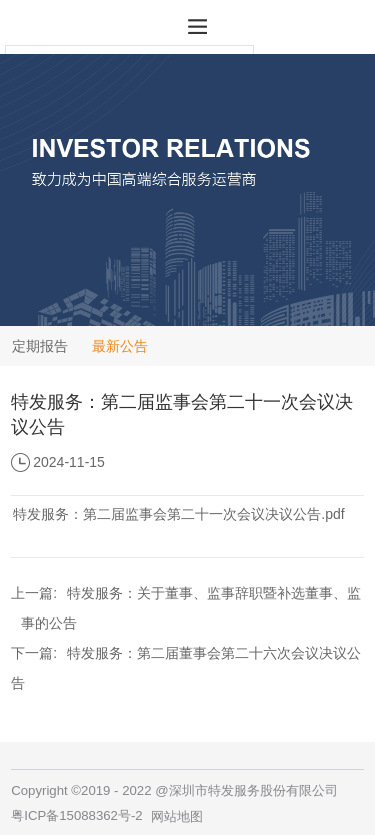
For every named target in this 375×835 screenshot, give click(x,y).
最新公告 (120, 346)
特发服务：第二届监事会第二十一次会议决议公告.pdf (178, 514)
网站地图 (177, 816)
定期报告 (40, 346)
